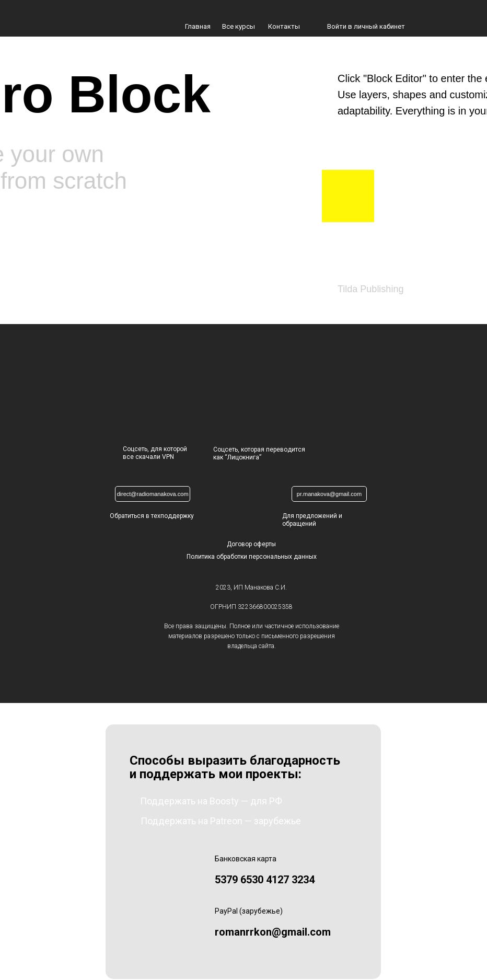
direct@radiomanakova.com (152, 494)
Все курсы (239, 26)
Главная (198, 26)
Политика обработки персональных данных (252, 557)
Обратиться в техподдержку (152, 516)
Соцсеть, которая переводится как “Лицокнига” (259, 453)
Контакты (284, 26)
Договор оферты (251, 544)
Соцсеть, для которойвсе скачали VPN (155, 453)
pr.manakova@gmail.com (329, 494)
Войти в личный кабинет (366, 26)
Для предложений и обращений (312, 520)
